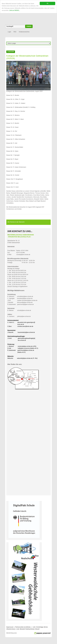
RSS (15, 32)
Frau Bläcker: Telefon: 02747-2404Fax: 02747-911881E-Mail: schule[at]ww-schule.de (19, 251)
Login (9, 32)
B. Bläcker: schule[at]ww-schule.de (19, 309)
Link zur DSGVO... (15, 10)
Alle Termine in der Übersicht (16, 222)
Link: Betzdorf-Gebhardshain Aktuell (28, 629)
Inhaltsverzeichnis (24, 32)
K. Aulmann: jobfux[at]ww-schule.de (19, 315)
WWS (28, 14)
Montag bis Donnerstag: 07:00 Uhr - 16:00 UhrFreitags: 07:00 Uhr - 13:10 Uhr (21, 261)
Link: (34, 627)
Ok (47, 3)
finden (29, 26)
